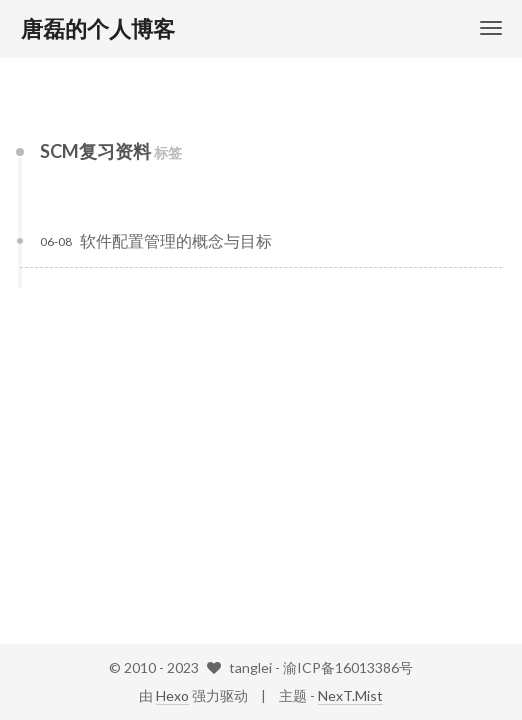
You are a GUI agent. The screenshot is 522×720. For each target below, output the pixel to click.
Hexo (172, 695)
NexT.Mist (350, 695)
